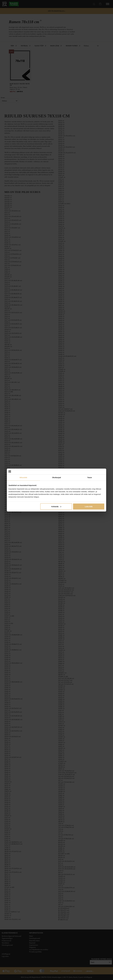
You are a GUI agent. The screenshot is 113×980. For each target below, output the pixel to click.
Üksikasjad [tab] (56, 477)
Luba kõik (89, 506)
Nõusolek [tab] (23, 477)
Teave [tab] (90, 477)
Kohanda (56, 506)
